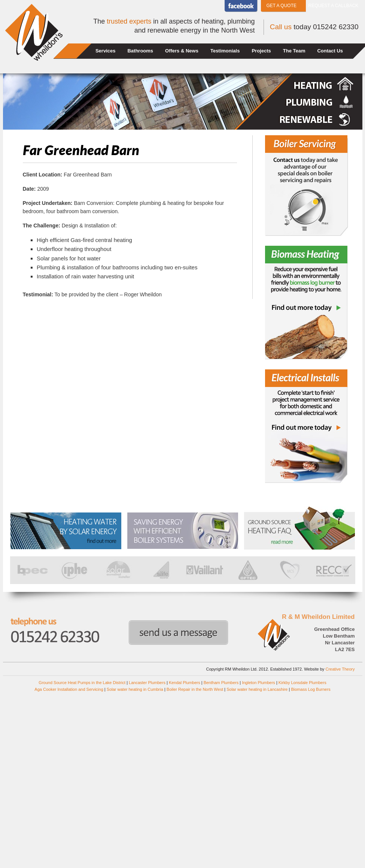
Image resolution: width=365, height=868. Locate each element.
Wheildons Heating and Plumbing (34, 32)
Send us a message (178, 633)
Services (106, 51)
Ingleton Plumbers (258, 683)
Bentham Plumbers (221, 683)
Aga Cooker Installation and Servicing (69, 689)
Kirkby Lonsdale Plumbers (302, 683)
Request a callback (334, 6)
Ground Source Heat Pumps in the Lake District (82, 683)
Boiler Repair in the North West (195, 689)
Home (73, 51)
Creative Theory (340, 669)
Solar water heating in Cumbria (135, 689)
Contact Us (330, 51)
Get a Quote (282, 6)
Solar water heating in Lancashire (257, 689)
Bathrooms (140, 51)
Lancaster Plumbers (147, 683)
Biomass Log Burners (311, 689)
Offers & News (182, 51)
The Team (294, 51)
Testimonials (225, 51)
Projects (261, 51)
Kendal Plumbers (185, 683)
